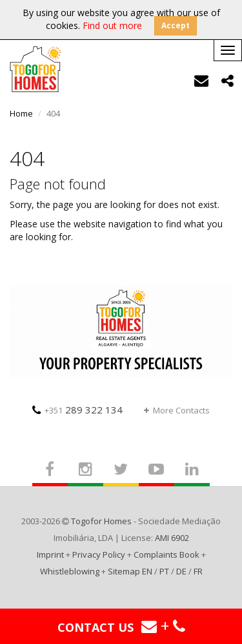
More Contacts (177, 410)
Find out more (112, 25)
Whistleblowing (70, 571)
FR (198, 571)
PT (164, 571)
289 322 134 (77, 410)
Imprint (50, 554)
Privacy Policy (99, 554)
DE (181, 571)
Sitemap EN (130, 571)
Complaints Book (166, 554)
